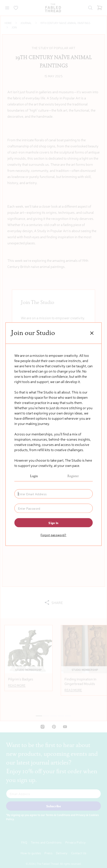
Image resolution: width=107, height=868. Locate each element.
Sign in (53, 523)
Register (73, 476)
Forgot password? (53, 535)
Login (34, 476)
